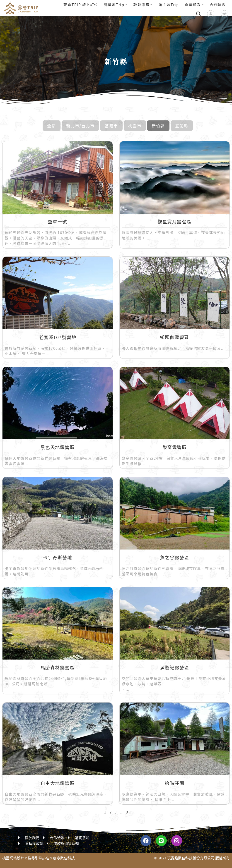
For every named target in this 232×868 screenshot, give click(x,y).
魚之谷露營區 (175, 557)
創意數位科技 (64, 858)
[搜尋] (199, 14)
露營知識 (194, 5)
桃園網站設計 (13, 858)
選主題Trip (169, 5)
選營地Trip (116, 5)
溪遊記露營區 (175, 667)
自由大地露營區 (58, 783)
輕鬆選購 (143, 5)
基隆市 (111, 126)
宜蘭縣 (182, 126)
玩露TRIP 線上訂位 (81, 5)
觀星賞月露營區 (175, 221)
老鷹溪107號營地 (58, 337)
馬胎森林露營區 (58, 667)
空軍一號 (58, 221)
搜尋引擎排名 (39, 858)
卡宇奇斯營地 (57, 557)
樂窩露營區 (175, 447)
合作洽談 (218, 5)
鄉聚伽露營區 (175, 337)
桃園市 (135, 126)
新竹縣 (158, 126)
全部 (52, 126)
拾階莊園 (174, 783)
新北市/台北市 (80, 126)
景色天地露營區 (58, 447)
